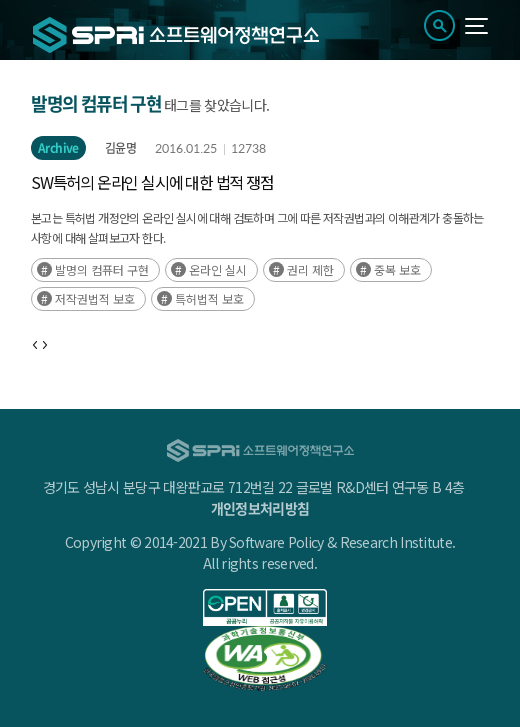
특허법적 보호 (209, 298)
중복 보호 (397, 269)
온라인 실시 (218, 269)
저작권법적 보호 (95, 298)
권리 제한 (310, 269)
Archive (58, 148)
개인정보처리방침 (260, 508)
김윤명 (120, 148)
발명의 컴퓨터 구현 (102, 269)
